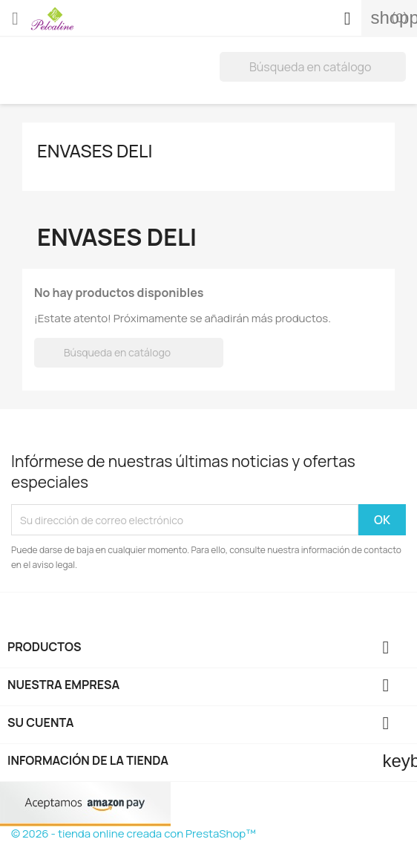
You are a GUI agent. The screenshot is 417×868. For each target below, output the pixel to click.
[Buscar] (313, 67)
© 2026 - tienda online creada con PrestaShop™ (134, 833)
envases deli (95, 150)
